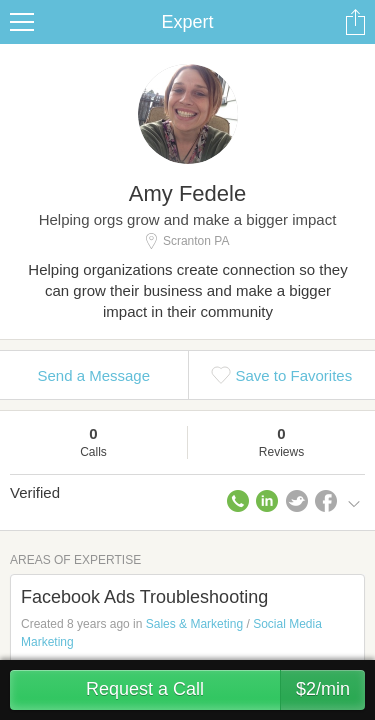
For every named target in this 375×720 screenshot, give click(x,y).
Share (355, 22)
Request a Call (225, 690)
